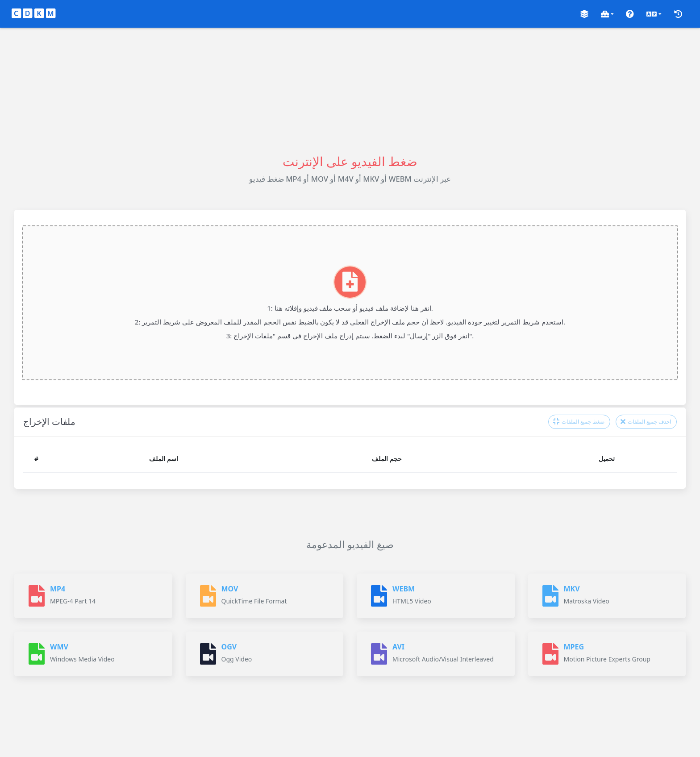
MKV (572, 589)
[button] (584, 14)
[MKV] (550, 596)
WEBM (404, 589)
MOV (230, 589)
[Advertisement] (350, 90)
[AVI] (379, 654)
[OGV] (208, 654)
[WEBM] (379, 596)
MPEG (574, 647)
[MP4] (37, 596)
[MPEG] (550, 654)
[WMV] (37, 654)
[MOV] (208, 596)
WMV (59, 647)
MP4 (58, 589)
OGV (229, 647)
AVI (398, 647)
